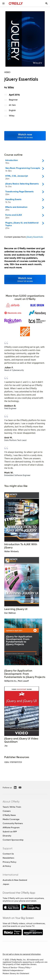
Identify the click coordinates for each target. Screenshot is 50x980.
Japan (6, 884)
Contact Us (8, 854)
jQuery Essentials (35, 237)
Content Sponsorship (13, 840)
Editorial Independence (13, 970)
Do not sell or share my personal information (22, 954)
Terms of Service (10, 968)
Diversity (7, 836)
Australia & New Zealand (15, 880)
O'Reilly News (9, 815)
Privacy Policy (9, 862)
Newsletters (8, 858)
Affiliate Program (11, 827)
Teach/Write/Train (12, 807)
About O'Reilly (11, 802)
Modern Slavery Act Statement (16, 973)
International (10, 875)
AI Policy (7, 866)
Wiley (12, 116)
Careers (7, 811)
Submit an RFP (10, 832)
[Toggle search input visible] (47, 3)
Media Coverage (11, 819)
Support (8, 848)
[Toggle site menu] (3, 3)
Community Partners (13, 823)
